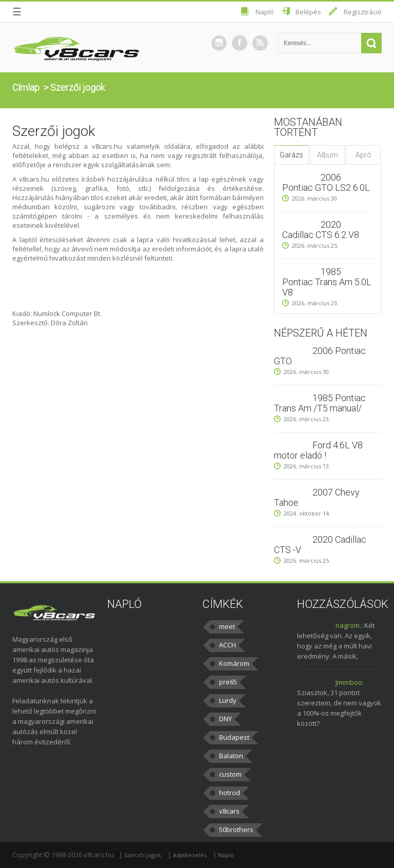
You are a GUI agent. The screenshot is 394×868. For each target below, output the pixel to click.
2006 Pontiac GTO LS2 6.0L (326, 182)
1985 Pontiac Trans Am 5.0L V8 (327, 282)
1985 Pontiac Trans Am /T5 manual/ (320, 403)
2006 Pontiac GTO (320, 356)
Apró (363, 155)
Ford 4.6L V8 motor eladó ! (318, 450)
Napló (265, 12)
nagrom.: (349, 625)
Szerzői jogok (143, 855)
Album (328, 155)
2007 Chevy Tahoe (317, 497)
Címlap (26, 87)
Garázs (291, 155)
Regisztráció (363, 12)
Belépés (308, 12)
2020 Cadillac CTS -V (320, 545)
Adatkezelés (190, 855)
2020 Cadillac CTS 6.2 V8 (321, 230)
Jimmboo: (350, 682)
